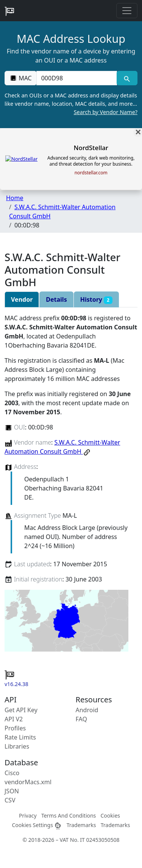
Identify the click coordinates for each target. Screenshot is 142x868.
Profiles (15, 728)
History (96, 300)
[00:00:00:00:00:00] (77, 78)
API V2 (14, 719)
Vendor (22, 299)
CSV (10, 800)
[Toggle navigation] (127, 11)
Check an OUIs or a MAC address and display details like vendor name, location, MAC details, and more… (71, 104)
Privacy (28, 816)
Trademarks (81, 825)
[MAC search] (127, 78)
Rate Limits (20, 737)
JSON (12, 791)
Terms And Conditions (69, 816)
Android (87, 710)
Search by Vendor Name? (106, 112)
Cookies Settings (37, 825)
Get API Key (21, 710)
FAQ (81, 719)
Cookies (110, 816)
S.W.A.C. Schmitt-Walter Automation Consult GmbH (62, 447)
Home (15, 198)
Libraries (17, 746)
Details (56, 299)
